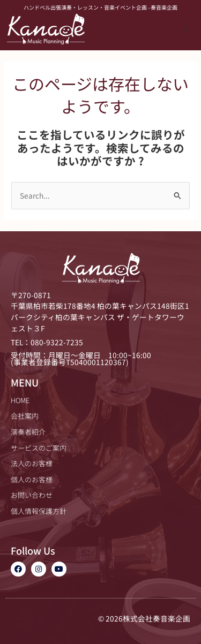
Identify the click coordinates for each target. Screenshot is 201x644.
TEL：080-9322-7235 (47, 342)
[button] (186, 29)
